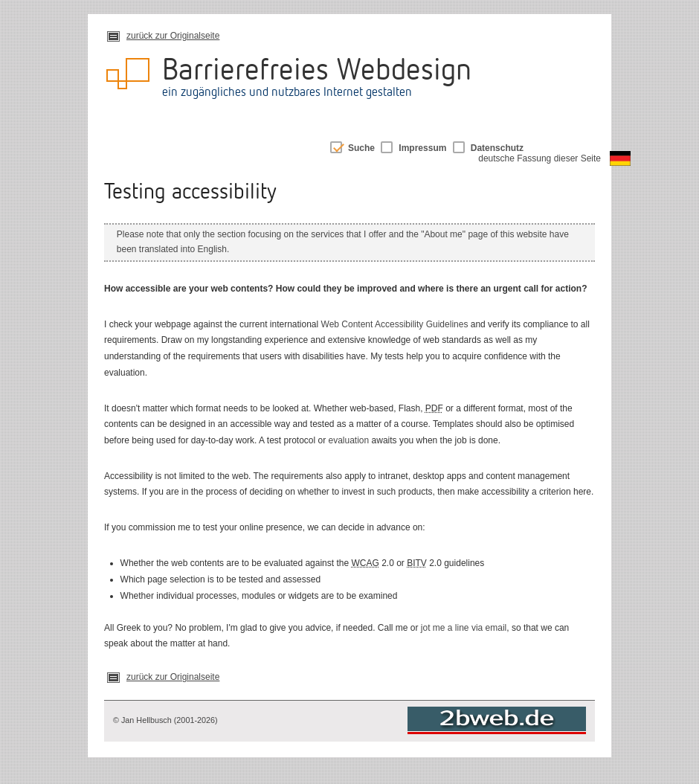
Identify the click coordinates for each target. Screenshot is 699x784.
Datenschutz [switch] (497, 148)
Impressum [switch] (422, 148)
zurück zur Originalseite (173, 36)
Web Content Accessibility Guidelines (395, 324)
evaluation (349, 440)
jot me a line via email (464, 628)
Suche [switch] (361, 148)
